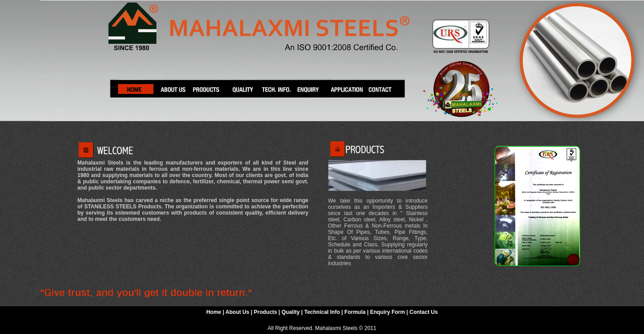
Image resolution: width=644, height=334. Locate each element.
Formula (356, 312)
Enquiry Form (388, 312)
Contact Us (423, 312)
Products (265, 312)
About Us (238, 312)
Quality (291, 312)
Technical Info (323, 312)
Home (214, 312)
